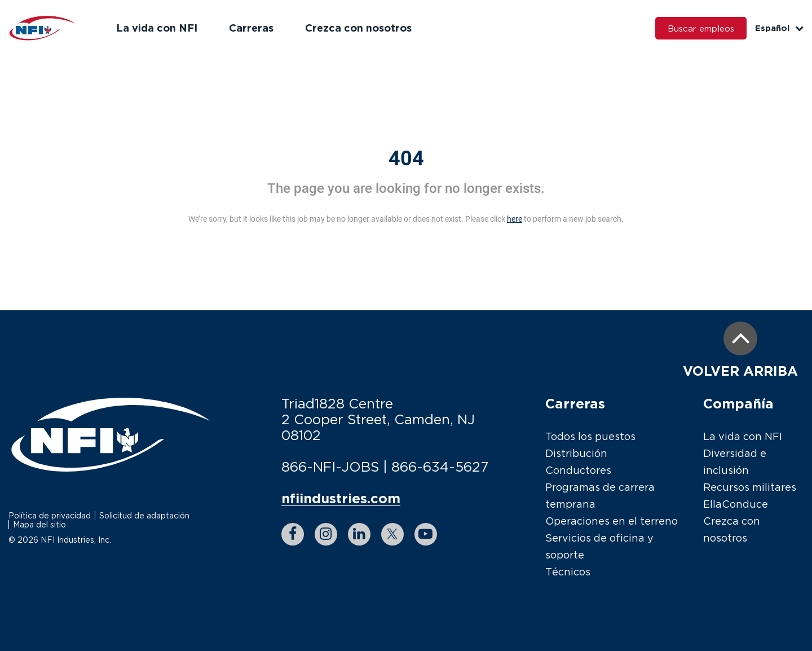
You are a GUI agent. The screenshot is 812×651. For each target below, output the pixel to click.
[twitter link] (392, 534)
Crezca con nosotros (358, 28)
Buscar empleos (701, 28)
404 (406, 159)
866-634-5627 (440, 467)
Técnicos (568, 572)
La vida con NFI (157, 28)
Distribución (576, 453)
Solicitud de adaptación (144, 515)
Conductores (578, 470)
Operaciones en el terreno (612, 521)
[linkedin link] (359, 534)
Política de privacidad (50, 515)
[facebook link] (293, 534)
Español (779, 28)
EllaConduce (736, 504)
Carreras (251, 28)
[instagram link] (326, 534)
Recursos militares (750, 487)
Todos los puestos (590, 436)
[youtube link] (426, 534)
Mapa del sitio (39, 524)
